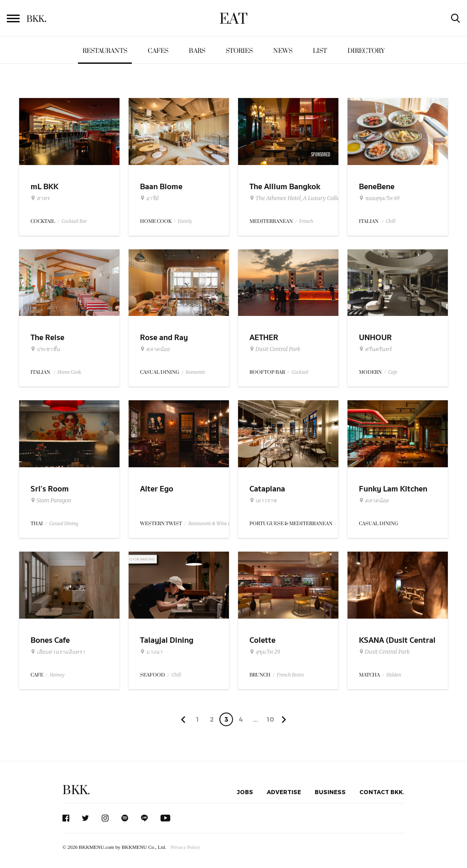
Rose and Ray (164, 338)
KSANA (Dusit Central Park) (397, 646)
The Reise (47, 338)
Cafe (393, 372)
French (306, 221)
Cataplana (267, 489)
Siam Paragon (51, 501)
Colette (262, 640)
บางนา (151, 652)
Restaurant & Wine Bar (212, 524)
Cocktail (300, 372)
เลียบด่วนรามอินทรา (58, 652)
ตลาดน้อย (155, 349)
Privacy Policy (185, 847)
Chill (391, 221)
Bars (197, 51)
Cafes (158, 51)
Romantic (196, 372)
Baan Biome (161, 187)
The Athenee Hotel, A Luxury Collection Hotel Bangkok (319, 198)
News (283, 51)
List (320, 51)
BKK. (76, 790)
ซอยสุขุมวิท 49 (379, 198)
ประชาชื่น (45, 349)
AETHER (264, 338)
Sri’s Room (50, 489)
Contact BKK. (382, 792)
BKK (36, 19)
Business (330, 792)
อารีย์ (149, 198)
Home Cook (69, 372)
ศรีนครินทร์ (375, 349)
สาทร (40, 198)
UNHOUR (375, 338)
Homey (57, 675)
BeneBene (377, 187)
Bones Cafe (50, 640)
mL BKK (44, 187)
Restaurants (105, 51)
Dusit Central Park (275, 349)
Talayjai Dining (167, 640)
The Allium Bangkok (285, 187)
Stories (239, 51)
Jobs (245, 792)
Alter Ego (157, 489)
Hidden (394, 675)
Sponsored (321, 155)
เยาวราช (263, 501)
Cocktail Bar (74, 221)
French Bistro (290, 675)
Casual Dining (64, 524)
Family (185, 221)
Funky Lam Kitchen (393, 489)
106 (270, 721)
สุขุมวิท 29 (265, 652)
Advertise (284, 792)
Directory (366, 51)
